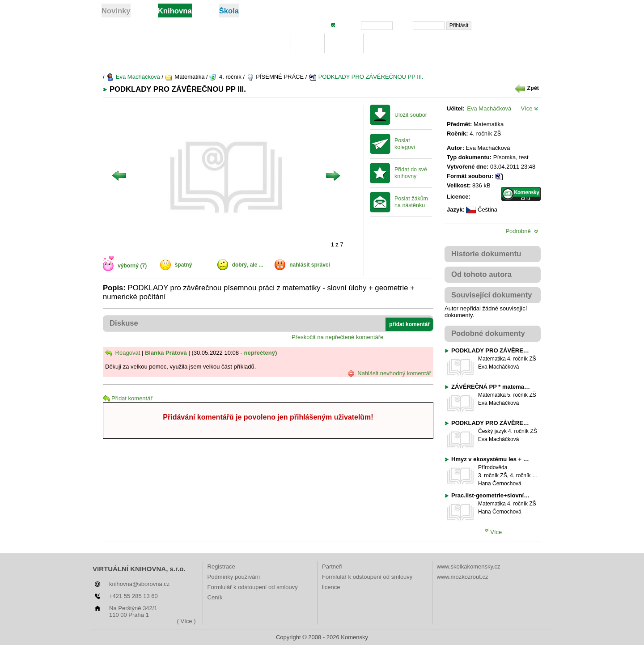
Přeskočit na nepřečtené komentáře (337, 337)
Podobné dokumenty (488, 333)
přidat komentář (409, 324)
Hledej (344, 44)
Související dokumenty (492, 295)
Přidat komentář (128, 398)
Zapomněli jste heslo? (511, 25)
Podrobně (522, 231)
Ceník (215, 597)
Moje (308, 44)
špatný (184, 265)
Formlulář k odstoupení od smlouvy (253, 587)
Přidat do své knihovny (411, 173)
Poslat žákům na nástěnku (411, 202)
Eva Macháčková (133, 77)
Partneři (332, 566)
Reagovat (123, 353)
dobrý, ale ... (248, 265)
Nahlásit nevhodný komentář (389, 373)
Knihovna (267, 44)
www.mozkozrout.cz (463, 577)
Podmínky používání (234, 577)
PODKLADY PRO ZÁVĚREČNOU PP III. (366, 77)
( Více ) (186, 621)
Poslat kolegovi (405, 144)
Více (530, 108)
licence (331, 587)
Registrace (221, 566)
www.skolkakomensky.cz (469, 566)
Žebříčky (386, 44)
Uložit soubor (411, 115)
